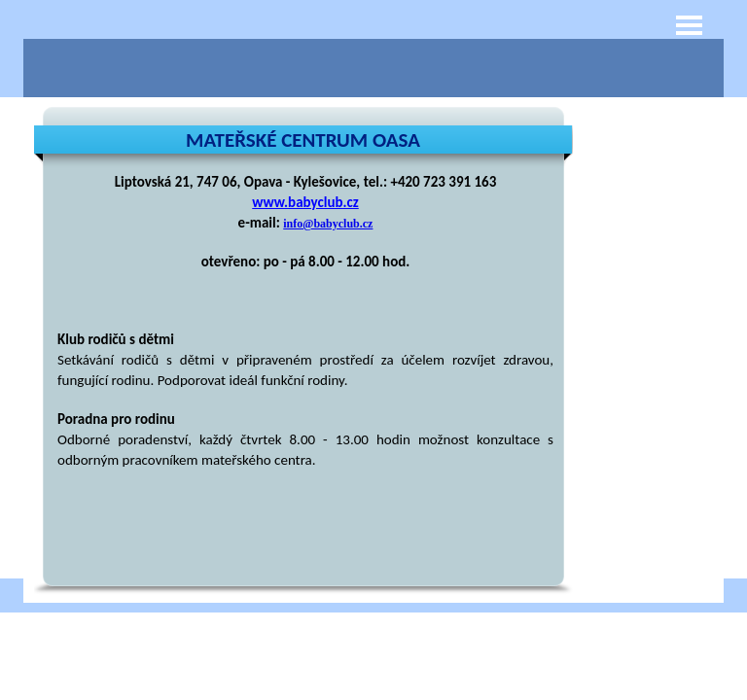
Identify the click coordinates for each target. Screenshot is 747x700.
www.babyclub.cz (305, 202)
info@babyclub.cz (328, 224)
